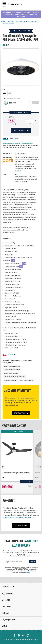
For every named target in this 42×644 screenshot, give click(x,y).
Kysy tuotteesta (21, 413)
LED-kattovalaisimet (10, 380)
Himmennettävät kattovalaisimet (14, 377)
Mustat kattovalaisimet (11, 373)
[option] (5, 93)
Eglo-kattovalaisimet (27, 380)
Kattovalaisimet (32, 22)
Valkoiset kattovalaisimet (12, 370)
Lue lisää (18, 171)
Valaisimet (11, 22)
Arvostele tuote (21, 525)
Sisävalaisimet (21, 22)
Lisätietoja (27, 572)
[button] (16, 103)
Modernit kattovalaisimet (12, 366)
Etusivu (4, 22)
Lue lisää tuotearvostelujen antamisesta (17, 517)
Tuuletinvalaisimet (8, 24)
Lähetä (33, 562)
